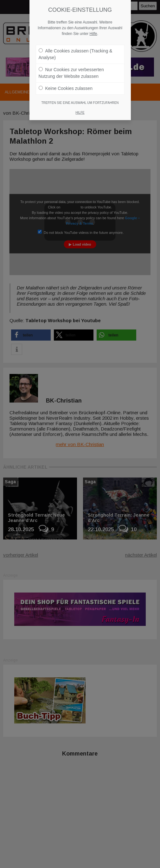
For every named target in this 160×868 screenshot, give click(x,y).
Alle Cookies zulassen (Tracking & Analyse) (76, 51)
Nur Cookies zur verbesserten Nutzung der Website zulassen (71, 70)
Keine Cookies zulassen (66, 85)
